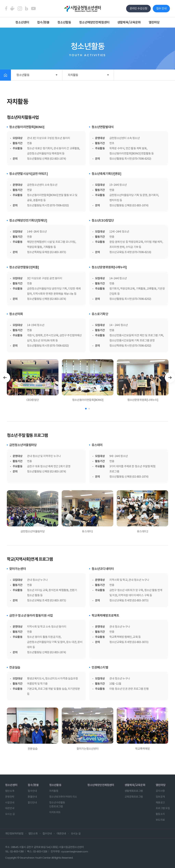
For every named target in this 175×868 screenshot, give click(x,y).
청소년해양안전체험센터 (94, 22)
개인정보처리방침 (14, 833)
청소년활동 (64, 22)
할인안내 (32, 803)
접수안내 (32, 791)
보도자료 (160, 820)
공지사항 (160, 791)
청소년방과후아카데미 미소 (63, 797)
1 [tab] (86, 409)
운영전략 (10, 797)
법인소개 (10, 791)
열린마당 (154, 22)
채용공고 (160, 803)
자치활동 (73, 75)
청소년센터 (22, 22)
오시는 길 (10, 814)
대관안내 (10, 808)
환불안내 (32, 797)
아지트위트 (55, 812)
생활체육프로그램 (134, 791)
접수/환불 (43, 22)
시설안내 (10, 803)
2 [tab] (89, 409)
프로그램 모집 (163, 808)
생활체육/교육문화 (129, 22)
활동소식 (160, 814)
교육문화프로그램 (134, 797)
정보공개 (160, 797)
